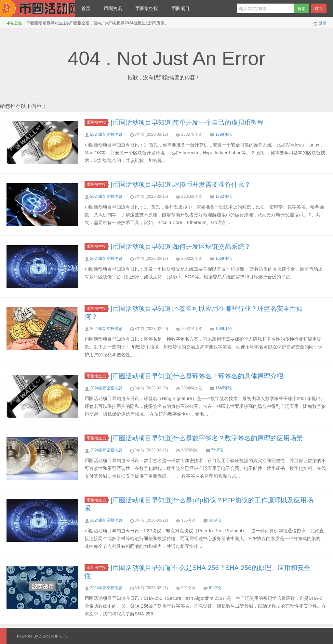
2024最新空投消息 (106, 134)
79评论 (217, 450)
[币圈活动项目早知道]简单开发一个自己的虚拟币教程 (187, 122)
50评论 (215, 520)
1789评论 (224, 134)
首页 (86, 8)
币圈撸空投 (147, 8)
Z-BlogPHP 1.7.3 (54, 636)
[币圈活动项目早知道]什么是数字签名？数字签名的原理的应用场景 (207, 438)
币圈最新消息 (37, 8)
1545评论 (224, 388)
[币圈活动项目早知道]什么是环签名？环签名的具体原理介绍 (197, 376)
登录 (323, 23)
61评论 (215, 588)
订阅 (319, 9)
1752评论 (224, 196)
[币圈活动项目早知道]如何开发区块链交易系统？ (181, 246)
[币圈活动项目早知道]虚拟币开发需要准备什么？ (181, 184)
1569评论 (224, 259)
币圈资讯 (113, 8)
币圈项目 (180, 8)
